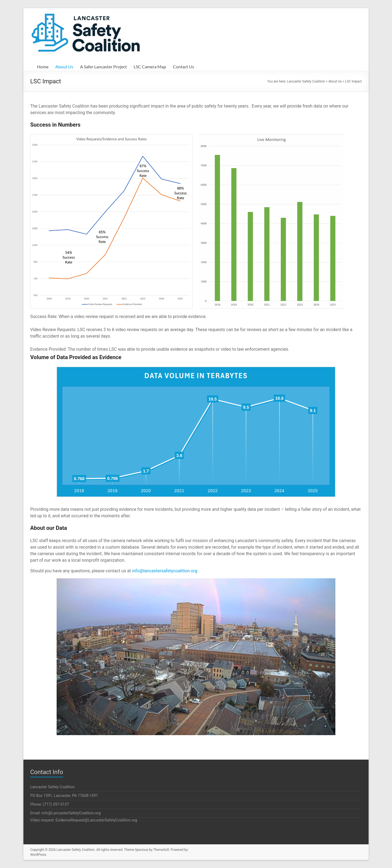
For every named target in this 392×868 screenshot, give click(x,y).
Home (43, 67)
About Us (64, 67)
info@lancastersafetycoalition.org (165, 571)
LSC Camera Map (150, 67)
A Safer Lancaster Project (103, 67)
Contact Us (183, 67)
